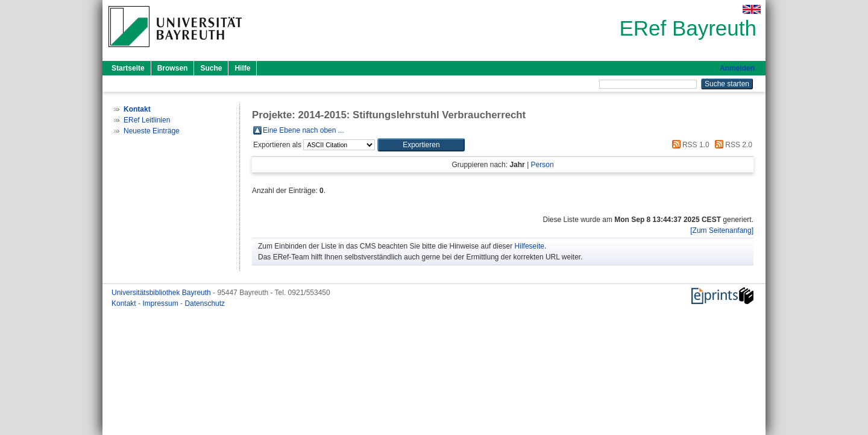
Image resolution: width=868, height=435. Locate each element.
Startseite (128, 68)
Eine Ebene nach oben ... (303, 130)
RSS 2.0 (732, 145)
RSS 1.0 (689, 145)
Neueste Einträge (152, 131)
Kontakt (125, 303)
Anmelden (737, 68)
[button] (421, 145)
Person (542, 165)
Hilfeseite (530, 246)
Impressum (161, 303)
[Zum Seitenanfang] (722, 230)
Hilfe (242, 68)
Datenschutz (205, 303)
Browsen (173, 68)
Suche (211, 68)
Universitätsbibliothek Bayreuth (162, 293)
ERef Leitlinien (147, 120)
